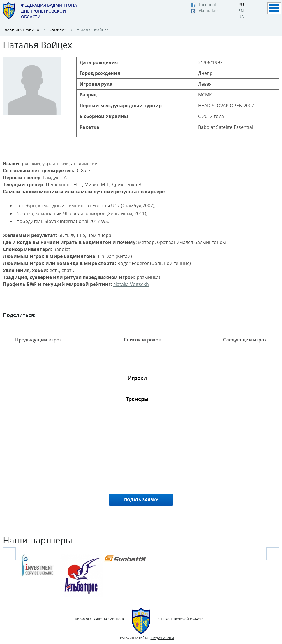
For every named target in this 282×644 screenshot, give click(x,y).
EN (241, 11)
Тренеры (137, 399)
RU (241, 5)
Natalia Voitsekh (131, 284)
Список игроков (143, 340)
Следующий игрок (249, 340)
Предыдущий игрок (35, 340)
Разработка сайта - (147, 638)
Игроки (137, 378)
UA (241, 17)
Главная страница (21, 30)
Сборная (58, 30)
